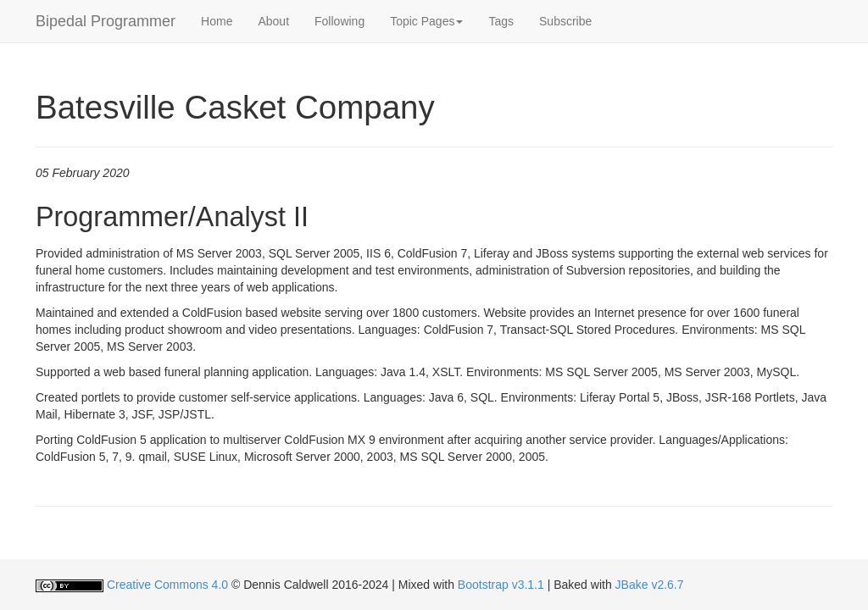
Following (339, 21)
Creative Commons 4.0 (167, 585)
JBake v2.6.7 (650, 585)
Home (217, 21)
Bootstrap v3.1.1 (501, 585)
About (273, 21)
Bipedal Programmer (106, 21)
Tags (501, 21)
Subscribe (565, 21)
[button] (426, 21)
